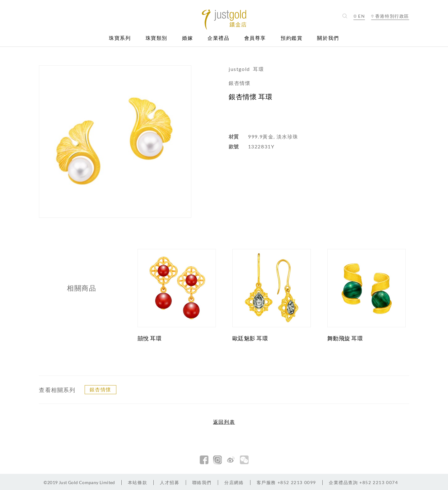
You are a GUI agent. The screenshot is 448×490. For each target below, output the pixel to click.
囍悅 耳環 (150, 338)
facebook (204, 460)
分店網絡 (234, 482)
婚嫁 (187, 38)
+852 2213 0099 (286, 482)
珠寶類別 (156, 38)
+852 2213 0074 (364, 482)
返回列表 (224, 422)
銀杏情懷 (100, 389)
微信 (244, 460)
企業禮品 (218, 38)
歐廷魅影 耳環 (250, 338)
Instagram (217, 460)
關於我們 (328, 38)
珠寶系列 (120, 38)
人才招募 (170, 482)
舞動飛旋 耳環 (345, 338)
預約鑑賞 (292, 38)
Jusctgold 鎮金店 (224, 20)
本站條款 (138, 482)
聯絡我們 (202, 482)
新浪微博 (231, 460)
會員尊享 (255, 38)
